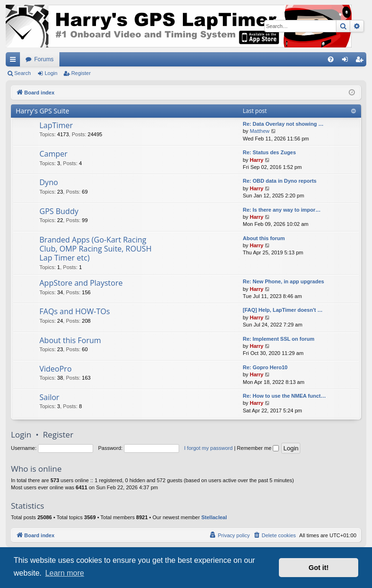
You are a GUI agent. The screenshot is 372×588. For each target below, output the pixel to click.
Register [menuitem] (361, 61)
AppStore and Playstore (81, 283)
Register (81, 73)
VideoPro (56, 369)
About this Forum (70, 340)
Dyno (49, 182)
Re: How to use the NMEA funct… (284, 396)
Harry (257, 160)
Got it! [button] (319, 568)
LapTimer (56, 125)
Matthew (260, 131)
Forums (44, 59)
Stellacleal (214, 517)
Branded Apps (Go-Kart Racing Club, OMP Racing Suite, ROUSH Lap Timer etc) (95, 249)
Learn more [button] (65, 573)
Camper (53, 154)
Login (51, 73)
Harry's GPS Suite (43, 111)
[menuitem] (331, 59)
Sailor (49, 397)
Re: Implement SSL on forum (279, 339)
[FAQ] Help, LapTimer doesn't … (283, 310)
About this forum (264, 238)
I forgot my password (209, 448)
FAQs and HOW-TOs (75, 311)
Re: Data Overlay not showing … (283, 124)
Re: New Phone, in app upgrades (283, 281)
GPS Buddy (59, 211)
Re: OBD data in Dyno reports (280, 181)
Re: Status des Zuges (269, 152)
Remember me (258, 448)
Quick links (15, 61)
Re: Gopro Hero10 (265, 367)
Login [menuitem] (347, 61)
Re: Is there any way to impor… (282, 210)
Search (23, 73)
